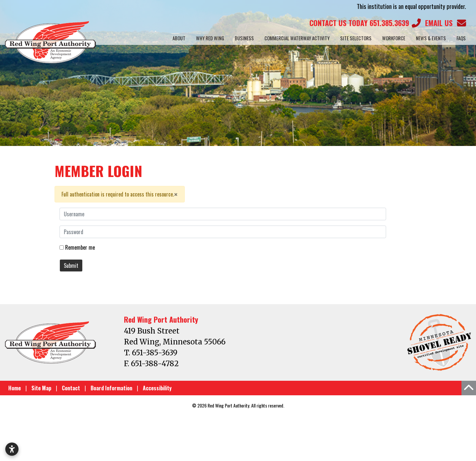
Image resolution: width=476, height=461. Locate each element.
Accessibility (157, 388)
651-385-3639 (155, 353)
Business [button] (244, 38)
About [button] (179, 38)
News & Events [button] (431, 38)
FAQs (461, 38)
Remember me (80, 247)
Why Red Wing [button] (210, 38)
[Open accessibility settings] (12, 449)
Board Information (111, 388)
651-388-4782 (155, 364)
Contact (71, 388)
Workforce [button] (394, 38)
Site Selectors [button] (356, 38)
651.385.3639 (365, 23)
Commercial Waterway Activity (297, 38)
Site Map (41, 388)
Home (15, 388)
